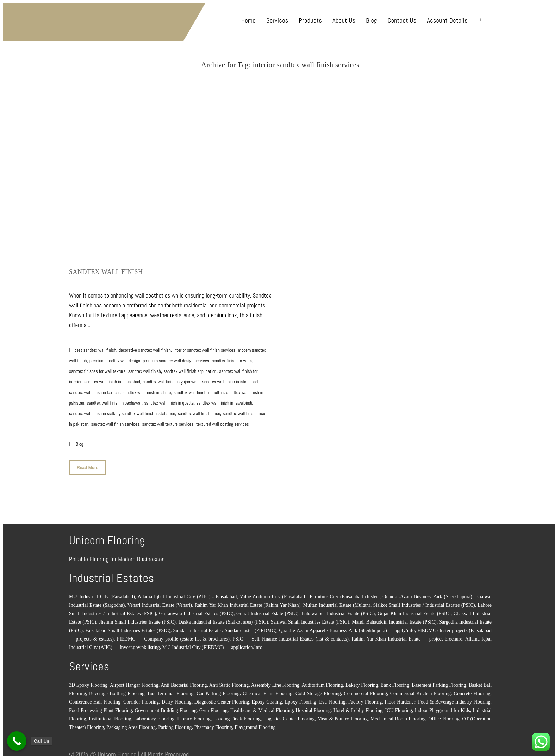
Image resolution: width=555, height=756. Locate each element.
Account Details (447, 20)
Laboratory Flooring (154, 716)
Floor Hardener (400, 699)
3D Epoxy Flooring (88, 682)
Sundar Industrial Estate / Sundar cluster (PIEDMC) (225, 627)
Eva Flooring (332, 699)
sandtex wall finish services (115, 421)
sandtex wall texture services (168, 421)
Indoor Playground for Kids (442, 707)
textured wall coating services (222, 421)
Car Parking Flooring (218, 690)
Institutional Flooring (110, 716)
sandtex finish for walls (232, 358)
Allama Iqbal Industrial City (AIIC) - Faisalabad (187, 593)
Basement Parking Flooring (439, 682)
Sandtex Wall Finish (106, 269)
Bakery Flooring (362, 682)
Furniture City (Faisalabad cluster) (344, 593)
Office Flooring (444, 716)
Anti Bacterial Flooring (184, 682)
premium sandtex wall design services (176, 358)
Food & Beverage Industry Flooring (454, 699)
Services (277, 20)
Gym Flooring (213, 707)
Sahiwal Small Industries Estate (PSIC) (310, 619)
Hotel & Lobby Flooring (358, 707)
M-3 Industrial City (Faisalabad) (102, 593)
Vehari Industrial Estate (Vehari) (160, 602)
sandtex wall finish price (199, 410)
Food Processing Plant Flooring (101, 707)
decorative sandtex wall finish (145, 347)
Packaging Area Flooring (131, 724)
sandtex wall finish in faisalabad (112, 379)
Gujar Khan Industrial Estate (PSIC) (414, 610)
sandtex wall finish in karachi (94, 389)
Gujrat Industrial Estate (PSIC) (267, 610)
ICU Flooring (399, 707)
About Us (344, 20)
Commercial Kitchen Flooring (420, 690)
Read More (88, 464)
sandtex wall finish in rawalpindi (224, 400)
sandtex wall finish (145, 368)
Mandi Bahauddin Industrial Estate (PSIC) (394, 619)
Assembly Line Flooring (275, 682)
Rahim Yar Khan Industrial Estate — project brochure (407, 636)
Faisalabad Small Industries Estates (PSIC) (128, 627)
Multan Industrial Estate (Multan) (337, 602)
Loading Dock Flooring (237, 716)
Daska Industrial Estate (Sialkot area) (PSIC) (223, 619)
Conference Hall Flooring (95, 699)
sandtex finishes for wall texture (97, 368)
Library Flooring (194, 716)
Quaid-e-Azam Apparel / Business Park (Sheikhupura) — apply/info (347, 627)
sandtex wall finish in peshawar (114, 400)
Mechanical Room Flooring (398, 716)
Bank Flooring (395, 682)
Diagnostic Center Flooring (222, 699)
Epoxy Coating (267, 699)
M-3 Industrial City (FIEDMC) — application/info (212, 644)
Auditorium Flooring (322, 682)
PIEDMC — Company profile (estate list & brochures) (173, 636)
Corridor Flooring (141, 699)
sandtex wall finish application (190, 368)
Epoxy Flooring (301, 699)
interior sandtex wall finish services (288, 71)
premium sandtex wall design (115, 358)
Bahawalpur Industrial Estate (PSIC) (338, 610)
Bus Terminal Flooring (171, 690)
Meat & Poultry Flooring (343, 716)
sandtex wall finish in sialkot (94, 410)
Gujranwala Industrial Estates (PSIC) (196, 610)
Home (248, 20)
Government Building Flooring (166, 707)
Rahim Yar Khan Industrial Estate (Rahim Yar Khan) (248, 602)
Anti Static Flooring (229, 682)
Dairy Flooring (177, 699)
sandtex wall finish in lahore (146, 389)
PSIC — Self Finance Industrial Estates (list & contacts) (291, 636)
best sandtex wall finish (95, 347)
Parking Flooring (175, 724)
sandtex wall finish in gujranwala (171, 379)
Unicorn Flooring (117, 751)
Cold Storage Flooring (318, 690)
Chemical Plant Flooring (267, 690)
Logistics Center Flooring (289, 716)
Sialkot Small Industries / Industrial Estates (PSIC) (424, 602)
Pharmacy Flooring (213, 724)
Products (311, 20)
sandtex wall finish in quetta (169, 400)
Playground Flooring (255, 724)
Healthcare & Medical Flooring (262, 707)
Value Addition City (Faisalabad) (273, 593)
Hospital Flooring (313, 707)
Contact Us (402, 20)
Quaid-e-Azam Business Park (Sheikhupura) (427, 593)
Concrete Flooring (472, 690)
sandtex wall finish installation (148, 410)
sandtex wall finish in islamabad (230, 379)
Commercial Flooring (365, 690)
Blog (371, 20)
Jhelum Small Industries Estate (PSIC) (137, 619)
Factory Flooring (365, 699)
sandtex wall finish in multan (199, 389)
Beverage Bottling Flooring (117, 690)
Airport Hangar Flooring (134, 682)
